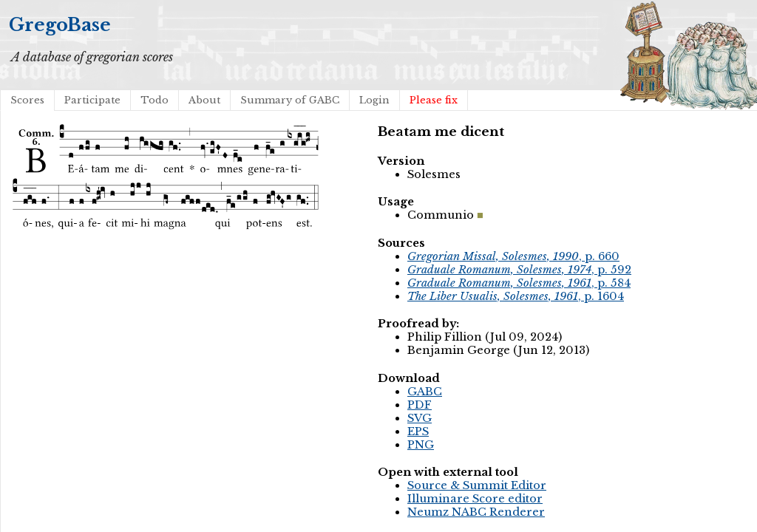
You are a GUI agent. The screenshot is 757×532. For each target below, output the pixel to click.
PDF (420, 405)
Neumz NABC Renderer (476, 512)
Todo (155, 100)
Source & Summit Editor (477, 485)
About (204, 100)
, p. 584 (519, 283)
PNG (421, 445)
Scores (27, 100)
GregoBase (60, 25)
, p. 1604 (516, 296)
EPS (418, 432)
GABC (425, 392)
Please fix (434, 100)
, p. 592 (519, 270)
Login (374, 100)
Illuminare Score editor (475, 499)
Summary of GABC (290, 100)
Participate (92, 100)
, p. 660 (513, 256)
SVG (420, 418)
